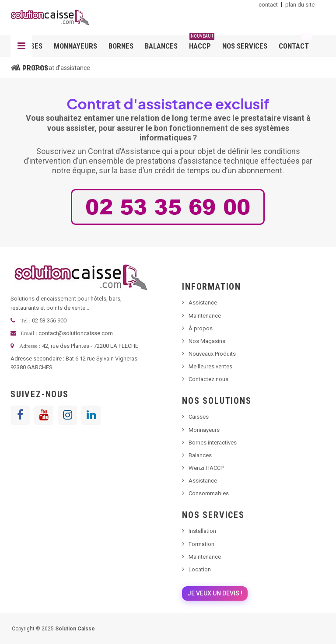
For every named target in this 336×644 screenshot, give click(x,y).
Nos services (245, 46)
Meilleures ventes (210, 366)
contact (268, 5)
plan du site (300, 5)
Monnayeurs (75, 46)
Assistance (203, 303)
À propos (32, 68)
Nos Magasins (207, 341)
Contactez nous (208, 379)
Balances (161, 46)
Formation (201, 544)
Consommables (209, 493)
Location (200, 569)
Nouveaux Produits (212, 354)
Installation (202, 531)
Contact (296, 43)
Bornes (121, 46)
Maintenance (205, 316)
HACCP (202, 43)
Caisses (199, 417)
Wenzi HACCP (206, 468)
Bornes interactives (213, 443)
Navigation (21, 46)
